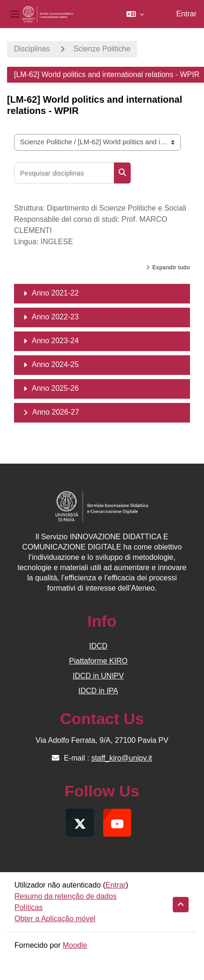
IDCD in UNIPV (98, 676)
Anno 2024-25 (55, 364)
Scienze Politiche (102, 49)
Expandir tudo (171, 268)
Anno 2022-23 (55, 317)
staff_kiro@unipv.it (121, 758)
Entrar (186, 14)
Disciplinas (32, 49)
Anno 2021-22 (55, 293)
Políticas (28, 907)
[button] (135, 14)
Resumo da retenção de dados (66, 896)
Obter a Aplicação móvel (55, 919)
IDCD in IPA (98, 691)
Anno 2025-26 (55, 388)
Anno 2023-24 (55, 341)
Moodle (75, 945)
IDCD (98, 646)
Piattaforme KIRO (98, 661)
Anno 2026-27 (56, 412)
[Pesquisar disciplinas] (64, 173)
